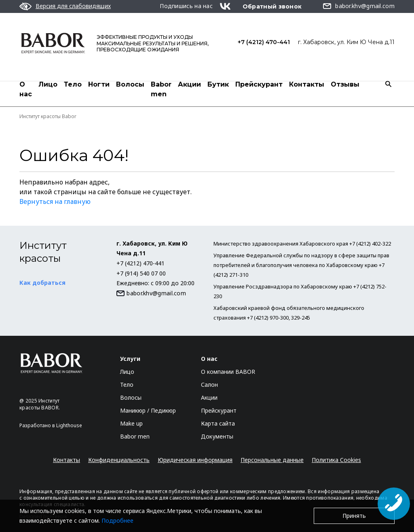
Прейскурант (259, 84)
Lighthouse (69, 425)
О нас (26, 89)
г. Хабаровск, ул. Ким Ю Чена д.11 (346, 42)
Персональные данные (272, 460)
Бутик (218, 84)
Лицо (48, 84)
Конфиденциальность (119, 460)
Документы (217, 436)
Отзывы (345, 84)
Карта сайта (218, 423)
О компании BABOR (228, 372)
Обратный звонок (272, 6)
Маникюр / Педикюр (148, 410)
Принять (354, 516)
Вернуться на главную (55, 201)
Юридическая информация (195, 460)
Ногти (99, 84)
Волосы (130, 84)
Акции (189, 84)
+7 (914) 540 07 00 (141, 273)
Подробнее (117, 520)
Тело (73, 84)
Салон (209, 385)
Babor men (161, 89)
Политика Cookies (336, 460)
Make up (131, 423)
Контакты (307, 84)
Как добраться (42, 283)
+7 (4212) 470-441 (264, 42)
